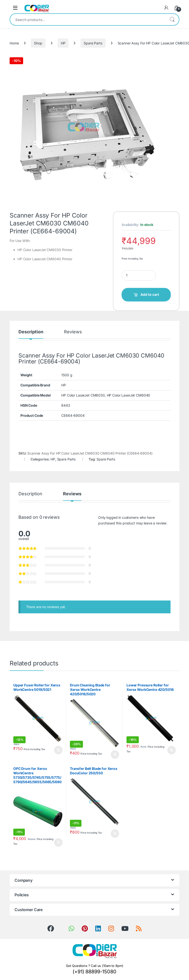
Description (31, 332)
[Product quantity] (139, 275)
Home (14, 43)
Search (172, 20)
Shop (38, 43)
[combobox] (88, 20)
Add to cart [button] (58, 750)
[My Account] (166, 8)
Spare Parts (93, 43)
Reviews (73, 332)
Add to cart (150, 294)
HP (63, 43)
